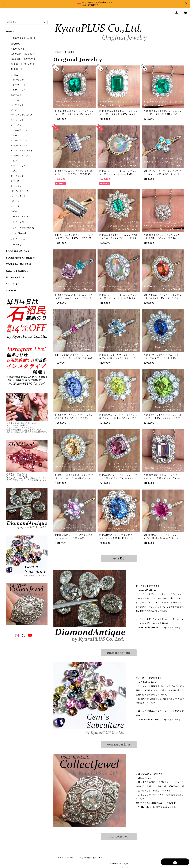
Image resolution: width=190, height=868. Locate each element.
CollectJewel (119, 837)
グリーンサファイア (21, 135)
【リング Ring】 (17, 222)
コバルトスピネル (19, 166)
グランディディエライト (23, 115)
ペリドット (16, 201)
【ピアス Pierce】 (18, 233)
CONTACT (12, 291)
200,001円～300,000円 (23, 64)
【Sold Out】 (15, 245)
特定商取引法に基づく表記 (91, 858)
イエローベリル (18, 90)
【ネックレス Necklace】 (22, 228)
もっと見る (119, 558)
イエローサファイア (20, 130)
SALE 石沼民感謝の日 (17, 271)
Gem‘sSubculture (119, 745)
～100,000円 (17, 49)
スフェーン (16, 171)
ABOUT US (13, 284)
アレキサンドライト (20, 85)
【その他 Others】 (18, 239)
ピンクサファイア (19, 156)
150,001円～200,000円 (23, 59)
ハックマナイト (18, 196)
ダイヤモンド (17, 176)
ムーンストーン (18, 206)
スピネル (15, 161)
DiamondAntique (119, 653)
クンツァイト (17, 120)
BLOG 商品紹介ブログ (18, 251)
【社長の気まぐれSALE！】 (22, 38)
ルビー (14, 211)
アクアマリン (17, 80)
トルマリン (16, 186)
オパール (15, 100)
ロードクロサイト (19, 216)
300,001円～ (17, 69)
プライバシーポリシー (65, 858)
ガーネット (16, 110)
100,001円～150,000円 (23, 54)
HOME (57, 52)
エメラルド (16, 95)
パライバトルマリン (21, 191)
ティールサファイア (20, 140)
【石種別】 (14, 75)
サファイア (16, 125)
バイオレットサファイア (23, 151)
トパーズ (15, 181)
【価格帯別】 (15, 44)
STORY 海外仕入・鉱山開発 (20, 258)
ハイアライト (17, 105)
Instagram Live (15, 277)
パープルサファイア (20, 146)
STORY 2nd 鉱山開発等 (18, 264)
